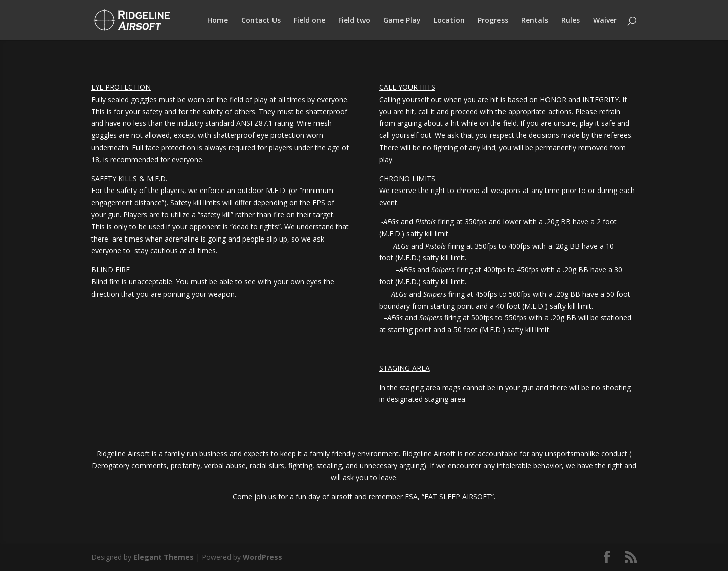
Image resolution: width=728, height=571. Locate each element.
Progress (493, 21)
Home (218, 21)
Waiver (605, 21)
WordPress (262, 557)
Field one (309, 21)
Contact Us (261, 21)
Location (449, 21)
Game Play (402, 21)
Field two (354, 21)
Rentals (535, 21)
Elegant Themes (164, 557)
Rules (571, 21)
